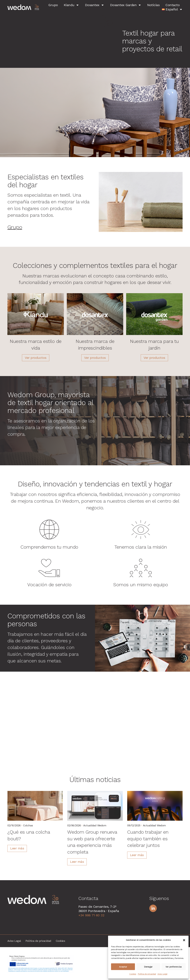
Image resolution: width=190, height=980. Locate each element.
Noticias (153, 5)
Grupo (53, 5)
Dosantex (95, 5)
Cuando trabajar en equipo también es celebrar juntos (148, 839)
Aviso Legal (162, 974)
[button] (184, 940)
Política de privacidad (147, 974)
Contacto (173, 5)
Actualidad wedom (95, 825)
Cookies (133, 974)
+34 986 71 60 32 (91, 915)
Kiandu (71, 5)
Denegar (148, 967)
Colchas (28, 825)
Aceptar (123, 967)
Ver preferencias (174, 967)
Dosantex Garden (126, 5)
